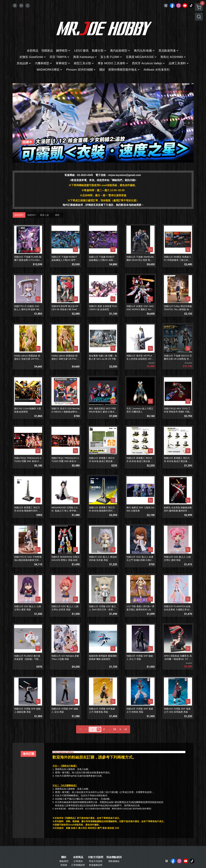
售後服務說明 (96, 865)
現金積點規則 (114, 857)
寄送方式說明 (96, 861)
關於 (64, 857)
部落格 (64, 865)
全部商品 (78, 857)
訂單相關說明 (78, 865)
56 (115, 729)
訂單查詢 (78, 861)
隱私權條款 (114, 861)
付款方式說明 (96, 857)
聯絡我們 (64, 861)
